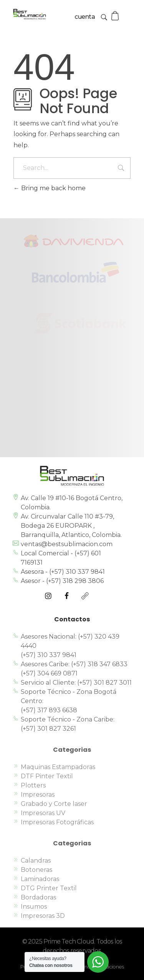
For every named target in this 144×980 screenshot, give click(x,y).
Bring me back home (50, 188)
